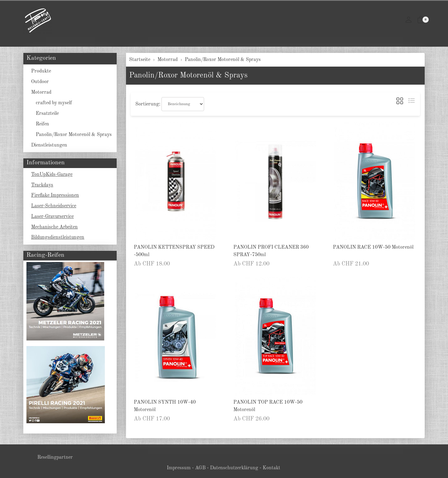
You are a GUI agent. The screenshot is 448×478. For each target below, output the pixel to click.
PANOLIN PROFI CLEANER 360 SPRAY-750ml (271, 251)
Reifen (42, 124)
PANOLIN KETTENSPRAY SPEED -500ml (174, 251)
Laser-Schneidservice (54, 207)
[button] (421, 21)
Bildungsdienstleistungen (58, 238)
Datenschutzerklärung (234, 468)
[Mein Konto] (408, 21)
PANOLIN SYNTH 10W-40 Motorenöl (165, 406)
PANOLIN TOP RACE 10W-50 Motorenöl (268, 406)
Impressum (179, 468)
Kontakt (271, 468)
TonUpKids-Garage (52, 175)
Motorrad (41, 92)
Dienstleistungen (49, 145)
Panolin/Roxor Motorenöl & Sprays (188, 75)
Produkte (41, 71)
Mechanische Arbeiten (55, 228)
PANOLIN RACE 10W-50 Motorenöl (373, 247)
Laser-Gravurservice (53, 217)
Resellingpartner (55, 457)
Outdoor (40, 82)
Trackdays (42, 185)
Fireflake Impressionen (55, 196)
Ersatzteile (47, 114)
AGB (200, 468)
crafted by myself (54, 103)
